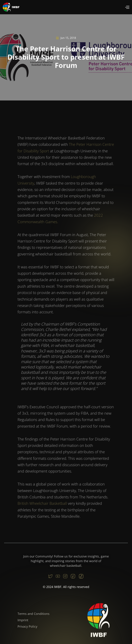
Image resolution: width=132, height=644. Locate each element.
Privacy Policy (27, 626)
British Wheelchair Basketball (42, 510)
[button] (127, 7)
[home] (11, 7)
